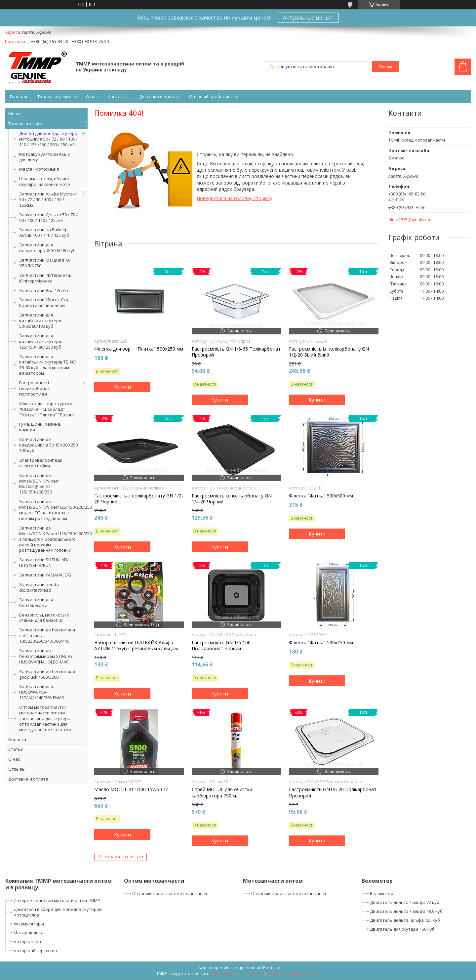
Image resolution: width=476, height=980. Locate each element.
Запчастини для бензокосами (36, 602)
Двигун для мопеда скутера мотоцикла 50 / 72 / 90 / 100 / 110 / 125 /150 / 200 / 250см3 (48, 139)
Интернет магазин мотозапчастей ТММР (57, 900)
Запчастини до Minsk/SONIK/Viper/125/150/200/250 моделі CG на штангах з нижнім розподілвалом (53, 510)
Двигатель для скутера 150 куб (402, 929)
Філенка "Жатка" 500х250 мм (321, 643)
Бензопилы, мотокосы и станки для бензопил (44, 618)
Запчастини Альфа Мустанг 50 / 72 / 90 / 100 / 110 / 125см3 (48, 199)
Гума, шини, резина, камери (40, 427)
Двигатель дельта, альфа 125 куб (405, 920)
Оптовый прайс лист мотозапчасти (170, 893)
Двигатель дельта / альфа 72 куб (405, 902)
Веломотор (382, 893)
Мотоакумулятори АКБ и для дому (45, 157)
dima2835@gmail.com (410, 220)
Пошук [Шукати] (385, 67)
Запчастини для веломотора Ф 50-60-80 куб (47, 248)
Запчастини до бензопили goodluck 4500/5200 (47, 674)
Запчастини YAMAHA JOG (45, 575)
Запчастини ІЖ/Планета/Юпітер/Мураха (45, 278)
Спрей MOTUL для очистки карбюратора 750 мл (222, 792)
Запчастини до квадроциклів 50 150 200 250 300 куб (48, 445)
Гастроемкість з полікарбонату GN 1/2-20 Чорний (139, 499)
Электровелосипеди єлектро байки (41, 463)
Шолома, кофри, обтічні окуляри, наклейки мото (45, 181)
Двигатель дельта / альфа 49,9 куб (406, 911)
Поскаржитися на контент (238, 974)
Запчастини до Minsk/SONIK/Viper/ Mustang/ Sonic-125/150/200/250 (39, 484)
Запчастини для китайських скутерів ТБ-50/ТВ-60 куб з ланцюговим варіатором (48, 365)
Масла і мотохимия (39, 169)
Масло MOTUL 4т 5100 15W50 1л (131, 789)
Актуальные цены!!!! (308, 18)
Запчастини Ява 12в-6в (44, 290)
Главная (19, 97)
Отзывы (17, 769)
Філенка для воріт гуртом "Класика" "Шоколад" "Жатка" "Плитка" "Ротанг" (48, 409)
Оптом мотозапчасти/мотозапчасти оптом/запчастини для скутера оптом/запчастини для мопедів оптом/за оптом (45, 718)
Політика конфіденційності (294, 974)
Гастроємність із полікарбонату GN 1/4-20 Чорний (232, 499)
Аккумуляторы (29, 924)
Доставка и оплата (159, 97)
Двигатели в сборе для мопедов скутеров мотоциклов (58, 912)
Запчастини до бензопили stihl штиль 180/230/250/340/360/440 (47, 635)
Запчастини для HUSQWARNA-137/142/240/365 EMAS (42, 692)
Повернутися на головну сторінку (235, 198)
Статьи (16, 749)
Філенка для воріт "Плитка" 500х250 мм (139, 349)
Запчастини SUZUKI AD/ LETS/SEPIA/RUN (44, 562)
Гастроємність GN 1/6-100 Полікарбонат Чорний (221, 646)
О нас (92, 97)
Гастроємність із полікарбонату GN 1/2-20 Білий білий (329, 352)
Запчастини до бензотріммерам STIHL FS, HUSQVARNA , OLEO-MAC (46, 656)
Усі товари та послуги (120, 857)
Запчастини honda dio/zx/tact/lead (39, 587)
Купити (122, 387)
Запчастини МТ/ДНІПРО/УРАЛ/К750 (45, 263)
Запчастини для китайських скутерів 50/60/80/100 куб (41, 320)
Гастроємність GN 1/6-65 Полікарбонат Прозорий (236, 352)
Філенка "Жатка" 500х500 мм (321, 496)
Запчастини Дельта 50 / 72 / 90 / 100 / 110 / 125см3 (48, 217)
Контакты (118, 97)
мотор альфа (27, 942)
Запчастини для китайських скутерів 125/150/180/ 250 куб (41, 341)
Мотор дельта (29, 933)
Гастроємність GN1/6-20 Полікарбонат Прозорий (333, 792)
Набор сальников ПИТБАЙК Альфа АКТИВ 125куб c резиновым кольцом (136, 646)
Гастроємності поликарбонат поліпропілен (35, 388)
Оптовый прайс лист (211, 97)
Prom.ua (271, 968)
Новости (17, 740)
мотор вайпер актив (35, 951)
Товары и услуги (54, 97)
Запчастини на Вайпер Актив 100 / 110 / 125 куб (44, 232)
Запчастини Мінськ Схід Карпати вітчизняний (44, 302)
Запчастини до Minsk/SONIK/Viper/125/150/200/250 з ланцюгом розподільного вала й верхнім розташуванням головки (53, 539)
